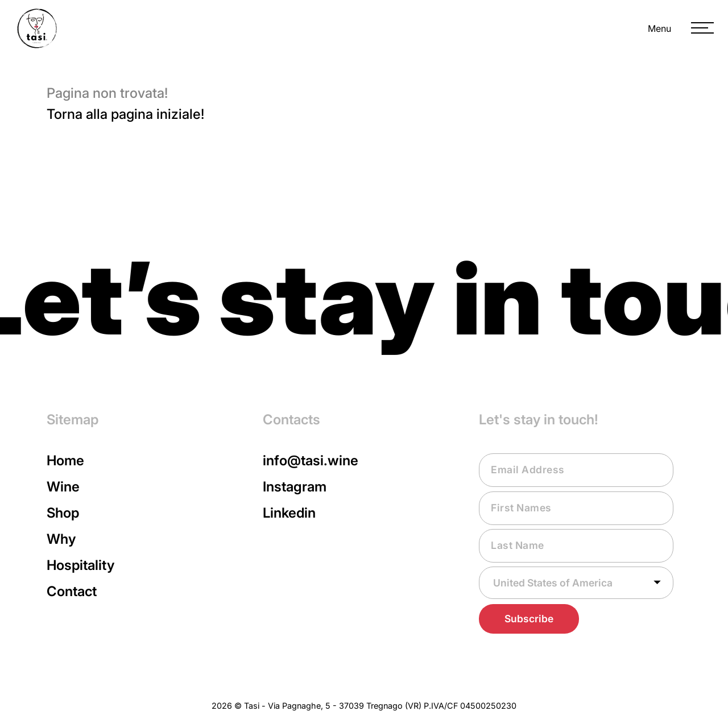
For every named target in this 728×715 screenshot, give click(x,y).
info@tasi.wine (311, 460)
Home (65, 460)
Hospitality (80, 565)
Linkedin (289, 513)
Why (61, 539)
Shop (63, 513)
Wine (63, 487)
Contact (72, 591)
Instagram (295, 487)
